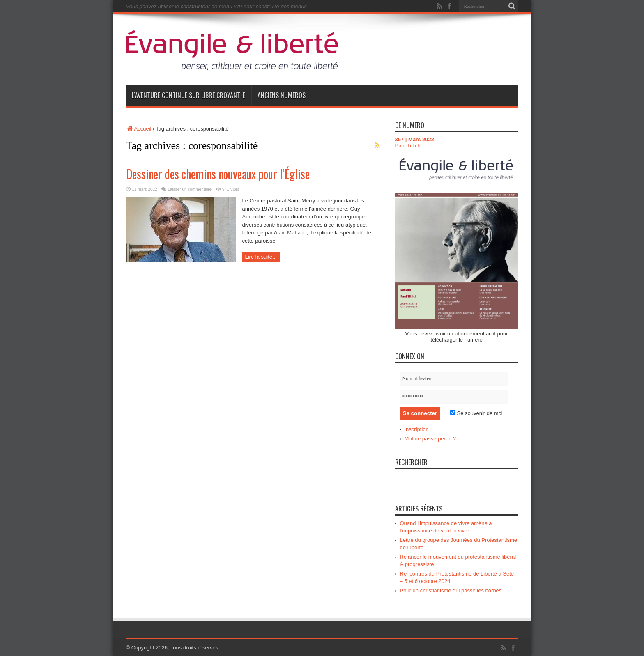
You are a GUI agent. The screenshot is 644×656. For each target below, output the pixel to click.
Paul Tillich (408, 146)
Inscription (417, 429)
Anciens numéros (282, 95)
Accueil (139, 129)
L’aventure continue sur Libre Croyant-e (189, 95)
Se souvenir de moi (476, 413)
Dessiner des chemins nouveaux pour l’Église (218, 174)
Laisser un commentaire (190, 189)
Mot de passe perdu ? (430, 439)
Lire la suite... (261, 257)
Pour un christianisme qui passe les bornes (451, 591)
